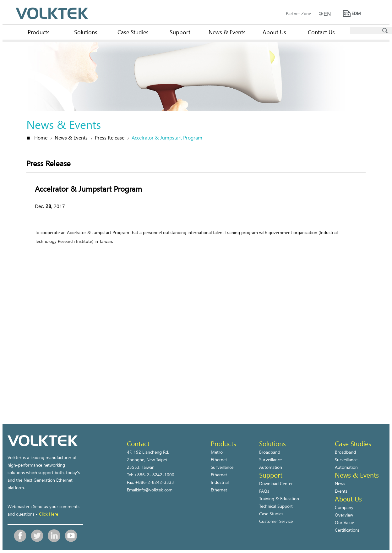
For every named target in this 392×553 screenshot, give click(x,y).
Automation (271, 467)
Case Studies (133, 32)
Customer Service (276, 521)
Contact (138, 443)
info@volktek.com (155, 490)
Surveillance (270, 460)
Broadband (270, 452)
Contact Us (321, 32)
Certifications (347, 530)
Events (341, 491)
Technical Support (276, 506)
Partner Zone (298, 13)
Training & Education (279, 498)
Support (180, 32)
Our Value (344, 522)
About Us (274, 32)
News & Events (227, 32)
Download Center (276, 483)
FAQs (264, 491)
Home (41, 137)
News (340, 483)
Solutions (86, 32)
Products (39, 32)
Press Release (110, 137)
